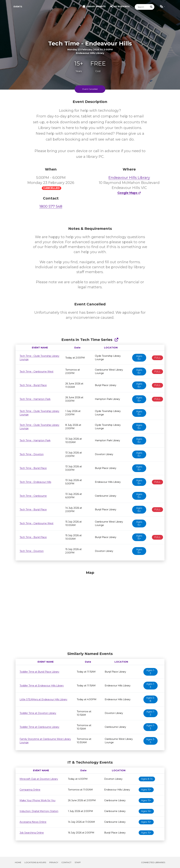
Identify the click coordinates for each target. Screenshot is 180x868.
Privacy (54, 862)
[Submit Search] (151, 7)
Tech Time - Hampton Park (35, 399)
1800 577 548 (51, 206)
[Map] (90, 610)
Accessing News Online (33, 822)
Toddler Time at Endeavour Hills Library (42, 686)
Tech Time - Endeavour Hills (35, 482)
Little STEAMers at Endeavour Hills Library (43, 699)
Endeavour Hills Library (129, 178)
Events (18, 7)
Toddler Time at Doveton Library (38, 713)
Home (18, 862)
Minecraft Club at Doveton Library (39, 779)
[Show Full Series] (116, 340)
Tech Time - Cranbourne (33, 496)
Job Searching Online (32, 833)
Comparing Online (30, 790)
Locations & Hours (35, 862)
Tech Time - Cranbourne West (37, 372)
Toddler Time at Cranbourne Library (39, 727)
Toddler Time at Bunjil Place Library (39, 672)
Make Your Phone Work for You (37, 800)
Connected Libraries (153, 862)
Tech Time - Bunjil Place (33, 385)
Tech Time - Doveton (32, 454)
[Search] (142, 7)
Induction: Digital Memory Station (39, 811)
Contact (66, 862)
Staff (78, 862)
